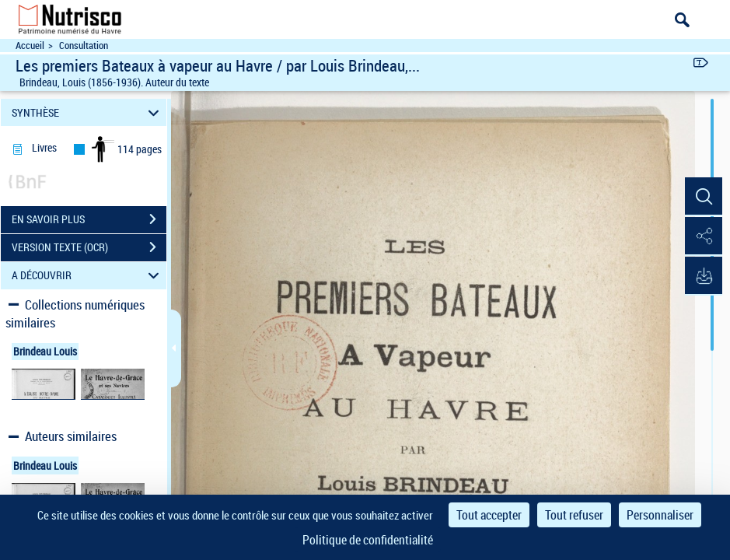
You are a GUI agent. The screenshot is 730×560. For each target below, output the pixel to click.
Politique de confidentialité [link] (368, 540)
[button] (703, 197)
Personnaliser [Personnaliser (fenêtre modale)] (660, 515)
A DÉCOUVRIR (87, 276)
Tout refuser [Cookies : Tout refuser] (574, 515)
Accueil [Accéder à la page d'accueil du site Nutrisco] (30, 45)
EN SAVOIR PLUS (89, 219)
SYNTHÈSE (87, 112)
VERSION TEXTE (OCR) (89, 247)
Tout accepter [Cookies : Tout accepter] (489, 515)
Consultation (84, 45)
